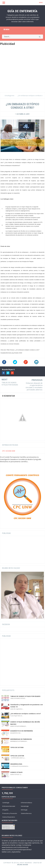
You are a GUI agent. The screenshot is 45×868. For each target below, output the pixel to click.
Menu (6, 30)
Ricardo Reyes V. (8, 369)
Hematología (25, 806)
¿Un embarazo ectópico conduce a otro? (26, 714)
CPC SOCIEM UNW (9, 451)
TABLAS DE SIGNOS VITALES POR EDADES (10, 384)
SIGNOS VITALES (16, 772)
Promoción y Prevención (10, 813)
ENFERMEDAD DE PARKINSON (21, 739)
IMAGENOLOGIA (16, 764)
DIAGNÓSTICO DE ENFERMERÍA (22, 731)
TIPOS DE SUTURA (17, 747)
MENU (41, 3)
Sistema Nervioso (26, 813)
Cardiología (6, 803)
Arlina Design (22, 865)
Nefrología (24, 810)
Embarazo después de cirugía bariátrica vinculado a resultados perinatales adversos (34, 386)
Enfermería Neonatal (9, 806)
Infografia (5, 810)
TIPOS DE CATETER (17, 756)
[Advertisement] (22, 70)
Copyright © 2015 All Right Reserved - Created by (22, 864)
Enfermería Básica (26, 803)
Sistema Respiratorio (9, 817)
